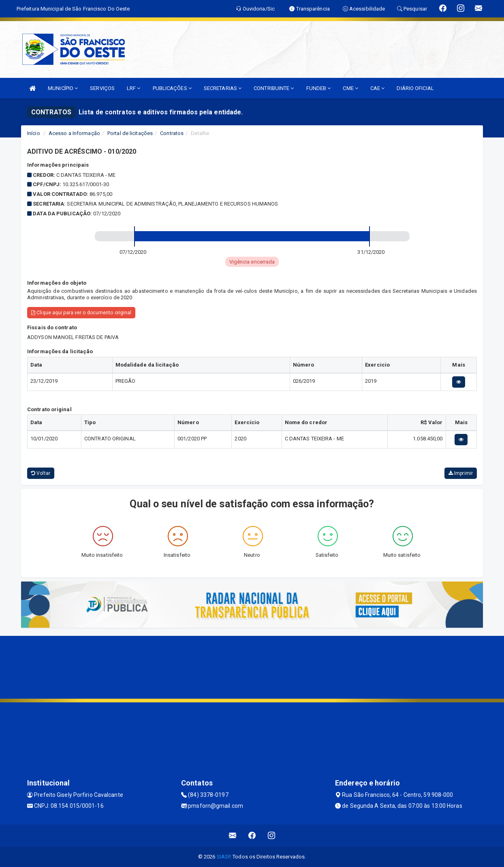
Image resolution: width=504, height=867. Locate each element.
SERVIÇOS (102, 88)
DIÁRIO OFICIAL (415, 88)
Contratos (172, 133)
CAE (378, 88)
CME (350, 88)
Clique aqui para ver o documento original (81, 313)
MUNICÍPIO (63, 88)
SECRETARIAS (223, 88)
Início (34, 133)
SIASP (224, 857)
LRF (134, 88)
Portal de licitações (130, 133)
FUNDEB (319, 88)
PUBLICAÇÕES (172, 88)
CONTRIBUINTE (274, 88)
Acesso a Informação (74, 133)
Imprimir (461, 473)
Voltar (41, 473)
